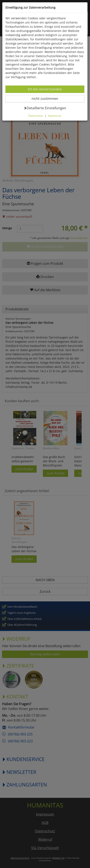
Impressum (55, 116)
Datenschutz (36, 116)
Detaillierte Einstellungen (45, 108)
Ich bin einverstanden (45, 89)
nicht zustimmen (47, 98)
